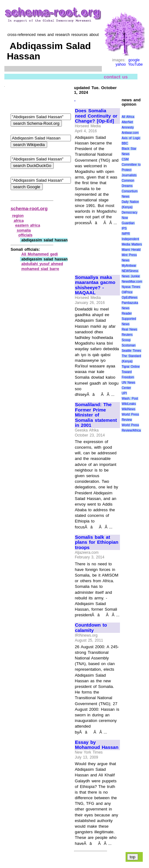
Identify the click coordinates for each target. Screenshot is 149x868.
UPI (124, 393)
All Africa (128, 117)
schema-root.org (29, 208)
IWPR (126, 234)
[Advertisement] (96, 247)
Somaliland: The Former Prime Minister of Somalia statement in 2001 (96, 415)
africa (19, 221)
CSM (125, 159)
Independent (130, 239)
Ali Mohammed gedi (40, 254)
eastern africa (28, 225)
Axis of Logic (131, 138)
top (133, 857)
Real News (129, 329)
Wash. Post (130, 399)
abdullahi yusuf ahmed (42, 264)
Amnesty (128, 127)
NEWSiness (130, 271)
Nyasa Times (131, 287)
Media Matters (132, 244)
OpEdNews (129, 298)
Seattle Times (131, 351)
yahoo (121, 64)
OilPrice (127, 292)
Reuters (127, 335)
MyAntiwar (129, 266)
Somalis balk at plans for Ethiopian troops (97, 542)
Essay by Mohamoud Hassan (97, 745)
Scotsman (128, 345)
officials (25, 235)
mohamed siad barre (40, 269)
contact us (116, 77)
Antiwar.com (130, 133)
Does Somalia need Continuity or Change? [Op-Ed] (96, 116)
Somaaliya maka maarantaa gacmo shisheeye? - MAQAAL (95, 285)
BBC (125, 143)
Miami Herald (131, 250)
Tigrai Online (131, 367)
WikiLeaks (129, 404)
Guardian (128, 223)
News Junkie (131, 276)
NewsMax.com (132, 282)
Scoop (126, 340)
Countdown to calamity (91, 628)
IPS (124, 228)
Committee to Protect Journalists (131, 170)
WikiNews (128, 409)
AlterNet (127, 122)
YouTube (135, 64)
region (18, 216)
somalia (24, 230)
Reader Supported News (129, 319)
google (134, 60)
